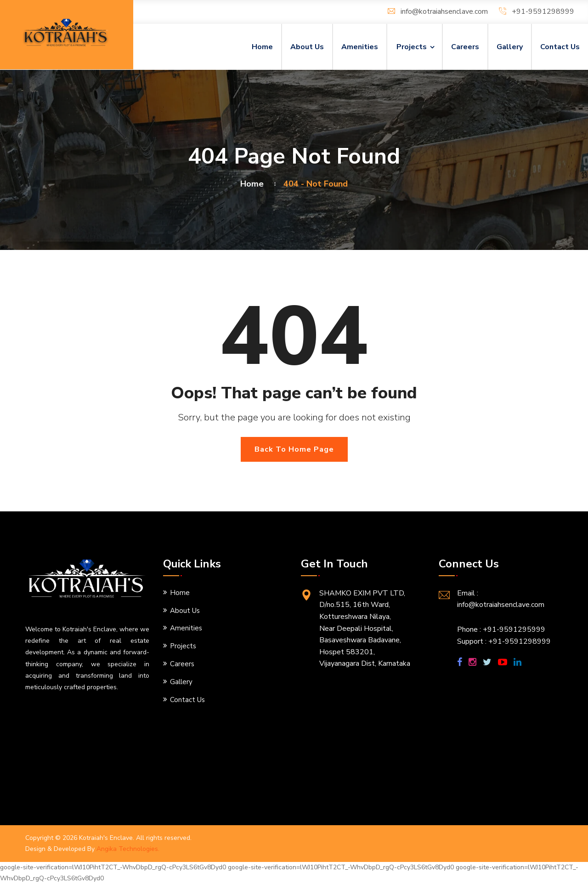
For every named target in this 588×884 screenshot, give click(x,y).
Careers (465, 47)
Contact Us (560, 47)
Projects (412, 47)
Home (262, 47)
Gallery (510, 47)
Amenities (360, 47)
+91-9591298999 (543, 11)
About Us (307, 47)
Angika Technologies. (128, 849)
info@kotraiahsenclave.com (444, 11)
